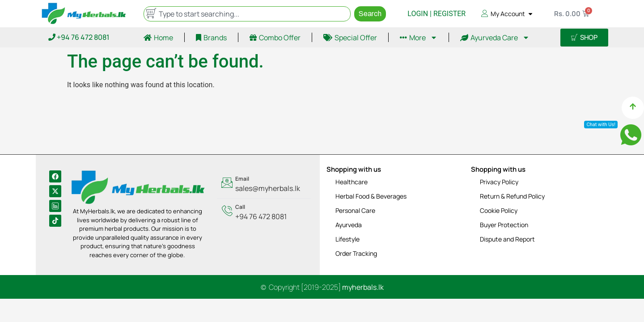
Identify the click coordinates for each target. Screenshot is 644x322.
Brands (211, 38)
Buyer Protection (504, 225)
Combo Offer (275, 38)
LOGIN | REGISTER (436, 14)
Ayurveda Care (495, 38)
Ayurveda (349, 225)
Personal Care (355, 210)
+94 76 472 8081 (79, 37)
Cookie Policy (499, 210)
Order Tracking (356, 253)
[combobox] (247, 14)
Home (158, 38)
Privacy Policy (499, 182)
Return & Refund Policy (512, 196)
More (419, 38)
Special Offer (350, 38)
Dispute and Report (507, 239)
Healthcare (352, 182)
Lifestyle (347, 239)
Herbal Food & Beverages (371, 196)
